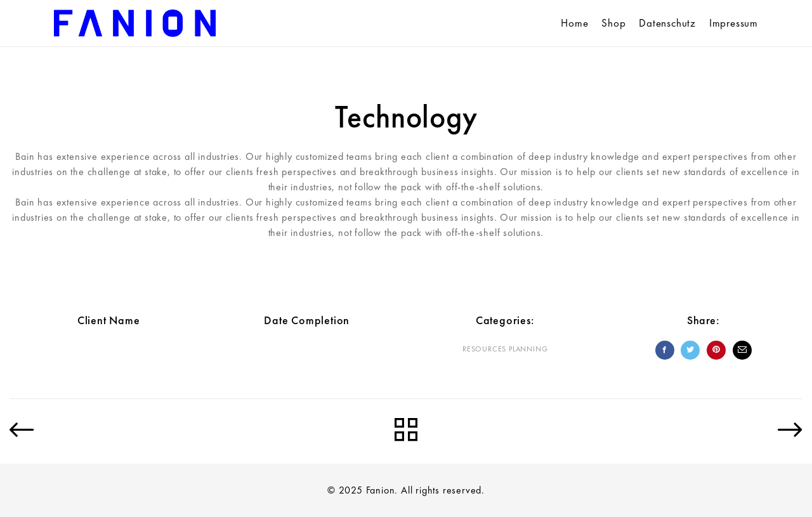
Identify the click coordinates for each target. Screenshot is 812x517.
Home (574, 23)
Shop (613, 23)
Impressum (734, 23)
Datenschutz (667, 23)
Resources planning (505, 349)
